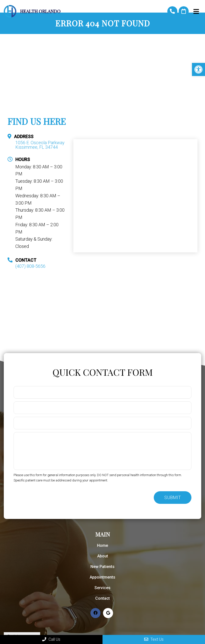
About (103, 556)
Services (102, 588)
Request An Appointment (184, 11)
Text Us (154, 639)
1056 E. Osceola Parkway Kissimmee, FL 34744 (40, 145)
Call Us (51, 639)
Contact (102, 598)
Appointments (102, 577)
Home (102, 545)
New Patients (102, 567)
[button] (198, 69)
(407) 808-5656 (172, 11)
